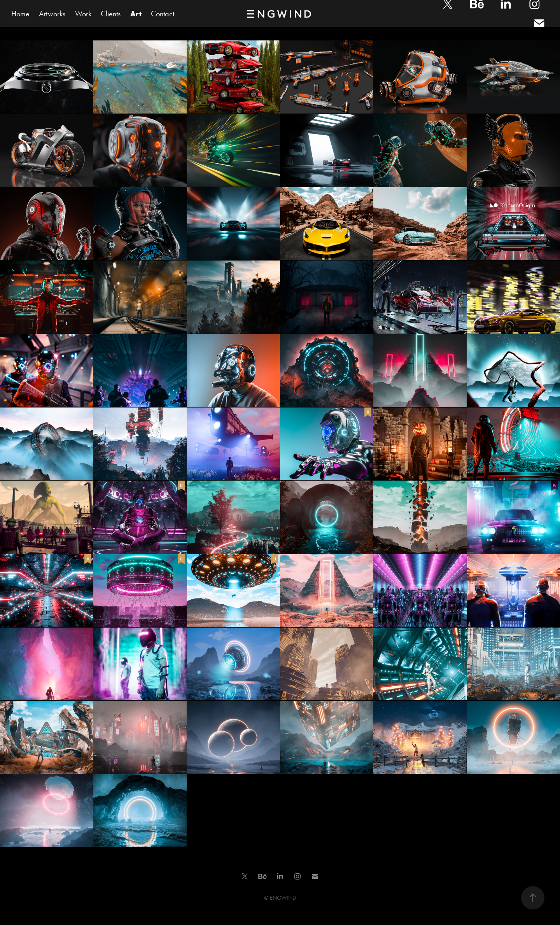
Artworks (52, 14)
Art (136, 14)
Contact (163, 14)
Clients (111, 14)
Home (20, 14)
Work (83, 14)
